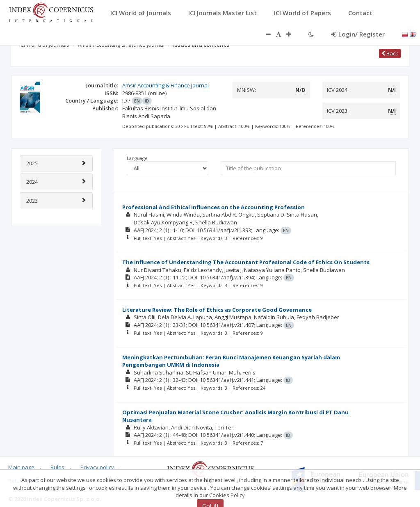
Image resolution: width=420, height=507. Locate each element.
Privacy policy (97, 467)
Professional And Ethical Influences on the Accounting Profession (213, 207)
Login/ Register (358, 34)
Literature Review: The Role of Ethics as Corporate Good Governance (217, 310)
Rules (57, 467)
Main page (21, 467)
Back (390, 53)
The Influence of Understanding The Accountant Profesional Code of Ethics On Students (246, 262)
